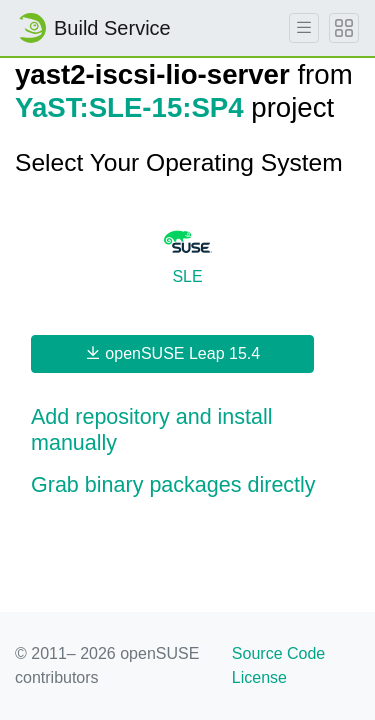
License (259, 677)
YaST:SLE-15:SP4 (129, 107)
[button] (187, 431)
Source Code (278, 653)
